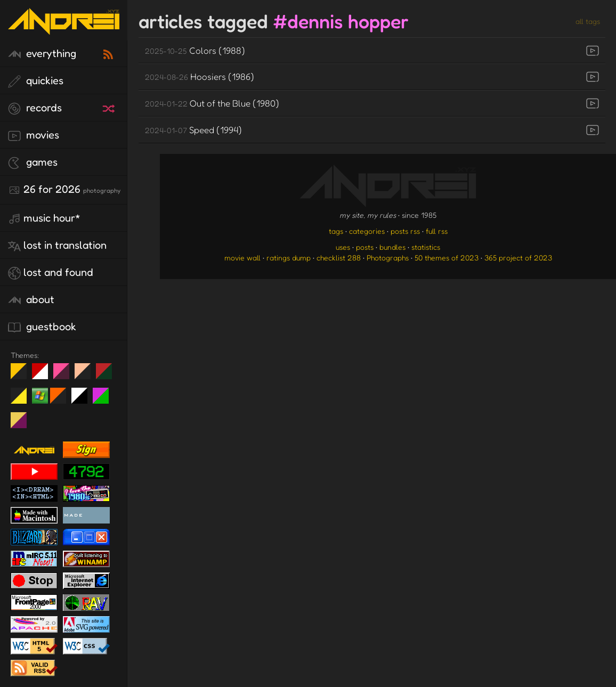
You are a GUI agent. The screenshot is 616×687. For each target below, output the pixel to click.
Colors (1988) (195, 50)
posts (365, 247)
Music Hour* (44, 218)
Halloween (62, 400)
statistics (426, 247)
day (44, 375)
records (35, 108)
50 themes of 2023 (447, 257)
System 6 (83, 400)
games (33, 162)
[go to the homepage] (64, 28)
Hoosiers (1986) (200, 76)
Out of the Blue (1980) (212, 103)
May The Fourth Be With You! (23, 400)
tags (336, 231)
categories (367, 231)
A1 (105, 400)
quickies (36, 81)
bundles (392, 247)
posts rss (405, 231)
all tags (588, 21)
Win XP (40, 396)
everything (42, 54)
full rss (437, 231)
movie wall (242, 257)
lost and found (51, 273)
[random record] (110, 107)
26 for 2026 (64, 190)
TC (23, 424)
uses (343, 247)
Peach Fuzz (87, 375)
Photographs (388, 257)
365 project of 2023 (518, 257)
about (31, 300)
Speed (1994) (193, 130)
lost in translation (57, 246)
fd (65, 375)
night (23, 375)
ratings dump (289, 257)
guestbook (42, 327)
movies (34, 135)
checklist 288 (339, 257)
